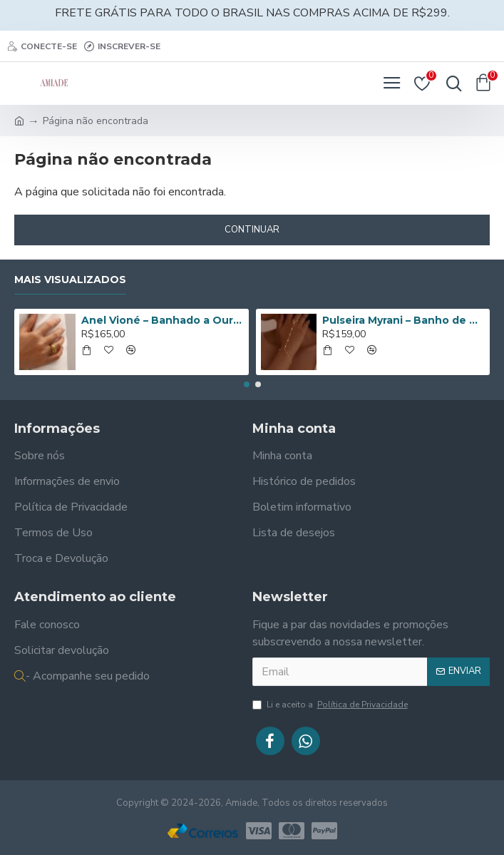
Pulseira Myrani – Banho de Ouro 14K (403, 320)
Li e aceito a (331, 705)
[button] (247, 384)
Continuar (252, 230)
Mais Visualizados (70, 280)
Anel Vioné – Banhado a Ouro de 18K (163, 320)
